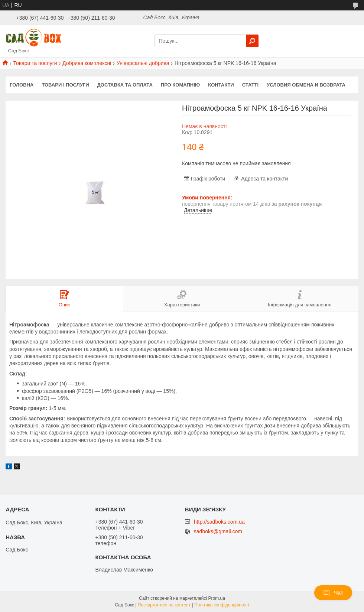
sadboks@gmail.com (218, 532)
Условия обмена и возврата (306, 85)
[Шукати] (252, 41)
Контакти (221, 85)
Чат (333, 593)
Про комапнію (180, 85)
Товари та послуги (35, 63)
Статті (250, 85)
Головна (22, 85)
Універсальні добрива (143, 63)
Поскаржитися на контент (164, 605)
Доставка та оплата (125, 85)
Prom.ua (217, 598)
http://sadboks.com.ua (219, 522)
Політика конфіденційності (222, 605)
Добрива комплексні (87, 63)
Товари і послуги (65, 85)
